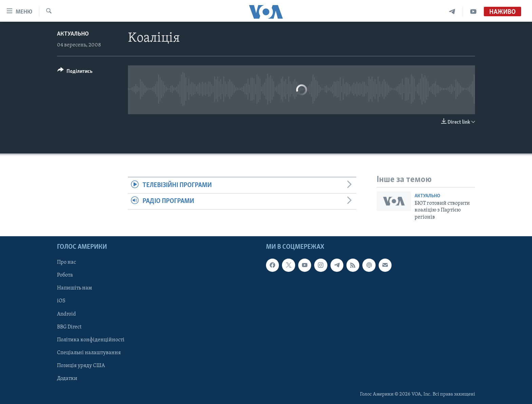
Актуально (73, 34)
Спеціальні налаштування (89, 353)
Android (66, 314)
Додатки (67, 379)
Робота (65, 275)
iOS (61, 301)
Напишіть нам (74, 288)
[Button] (75, 72)
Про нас (66, 262)
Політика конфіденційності (91, 340)
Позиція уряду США (81, 366)
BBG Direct (69, 327)
